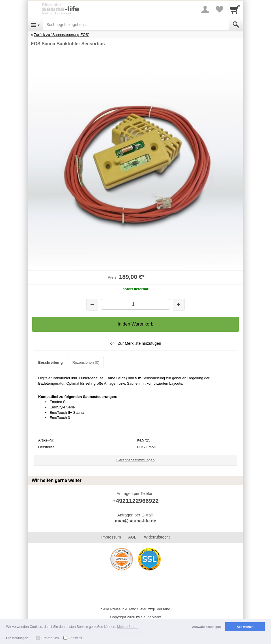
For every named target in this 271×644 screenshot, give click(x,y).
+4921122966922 (135, 501)
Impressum (111, 537)
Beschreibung (50, 362)
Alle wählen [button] (245, 627)
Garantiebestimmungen (135, 460)
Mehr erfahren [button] (128, 627)
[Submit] (236, 25)
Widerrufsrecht (157, 537)
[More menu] (205, 9)
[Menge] (135, 304)
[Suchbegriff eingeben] (136, 25)
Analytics (75, 638)
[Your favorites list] (219, 9)
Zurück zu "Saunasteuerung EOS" (62, 35)
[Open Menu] (36, 25)
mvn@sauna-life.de (135, 521)
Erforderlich (50, 638)
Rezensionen (86, 362)
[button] (135, 344)
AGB (132, 537)
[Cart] (235, 9)
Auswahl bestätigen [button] (206, 627)
